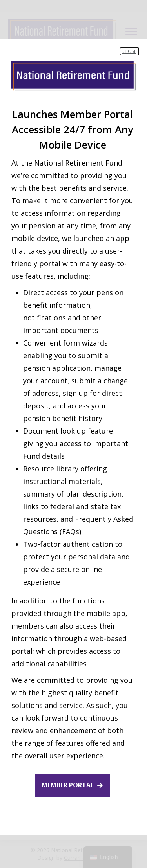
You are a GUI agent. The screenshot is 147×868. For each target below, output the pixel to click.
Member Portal (68, 785)
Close (129, 51)
